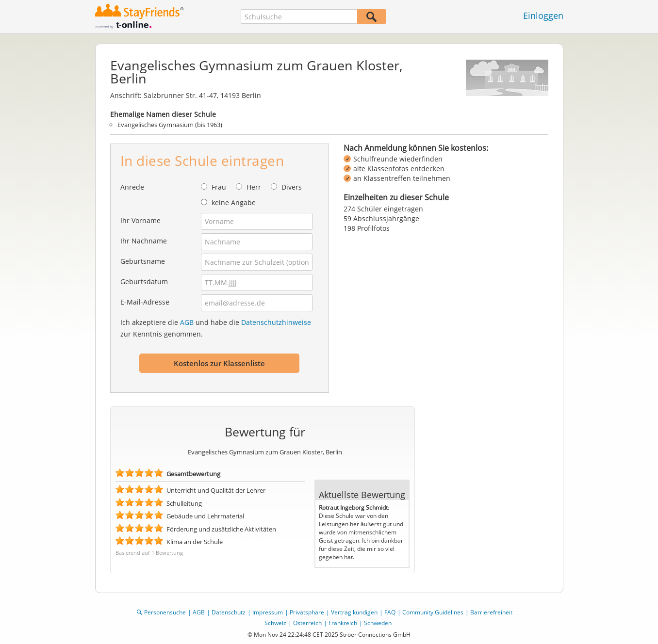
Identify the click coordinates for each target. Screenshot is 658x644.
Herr (254, 187)
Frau (219, 187)
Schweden (378, 623)
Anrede (132, 187)
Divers (292, 187)
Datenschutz (229, 612)
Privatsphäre (307, 612)
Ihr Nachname (144, 241)
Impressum (268, 612)
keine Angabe (234, 202)
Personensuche (165, 612)
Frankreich (343, 623)
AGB (187, 322)
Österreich (307, 623)
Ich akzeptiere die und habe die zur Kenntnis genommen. (216, 328)
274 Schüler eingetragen (383, 209)
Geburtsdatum (144, 282)
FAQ (390, 612)
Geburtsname (143, 261)
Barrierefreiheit (491, 612)
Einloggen (543, 16)
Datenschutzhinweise (276, 322)
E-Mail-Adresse (145, 302)
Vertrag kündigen (354, 612)
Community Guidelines (433, 612)
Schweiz (275, 623)
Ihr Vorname (140, 220)
